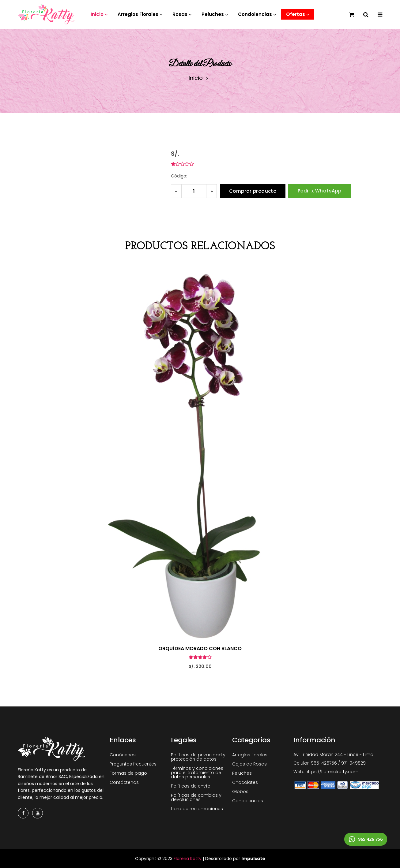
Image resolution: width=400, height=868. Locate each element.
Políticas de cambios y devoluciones (196, 797)
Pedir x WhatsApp (319, 191)
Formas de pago (128, 773)
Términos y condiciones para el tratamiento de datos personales (197, 773)
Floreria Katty (188, 859)
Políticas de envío (191, 786)
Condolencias (248, 801)
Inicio (196, 78)
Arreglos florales (250, 755)
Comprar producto (253, 191)
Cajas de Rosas (249, 764)
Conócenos (123, 755)
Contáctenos (124, 782)
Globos (240, 792)
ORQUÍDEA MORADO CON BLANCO (200, 649)
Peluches (242, 773)
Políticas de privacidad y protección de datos (198, 757)
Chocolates (245, 782)
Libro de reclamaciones (197, 809)
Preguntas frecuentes (133, 764)
